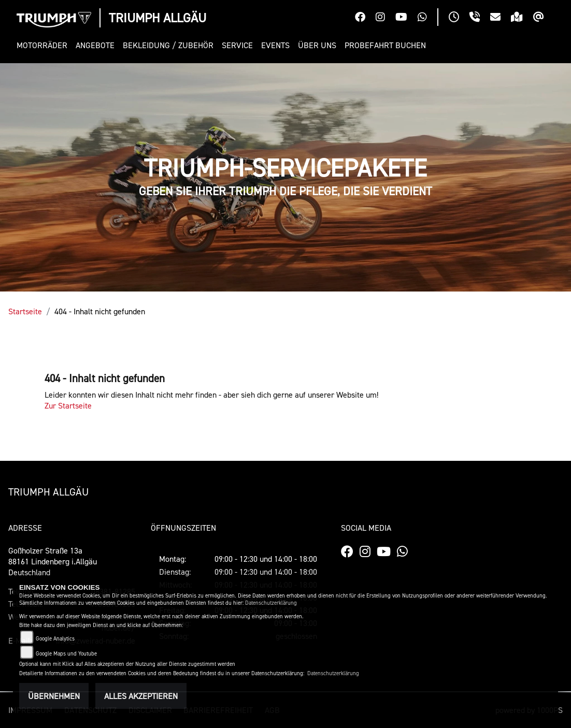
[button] (44, 45)
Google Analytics (55, 639)
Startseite (25, 311)
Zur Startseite (68, 405)
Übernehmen (54, 696)
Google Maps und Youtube (66, 654)
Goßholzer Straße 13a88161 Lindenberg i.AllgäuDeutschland (53, 561)
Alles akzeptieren (141, 696)
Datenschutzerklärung (271, 603)
